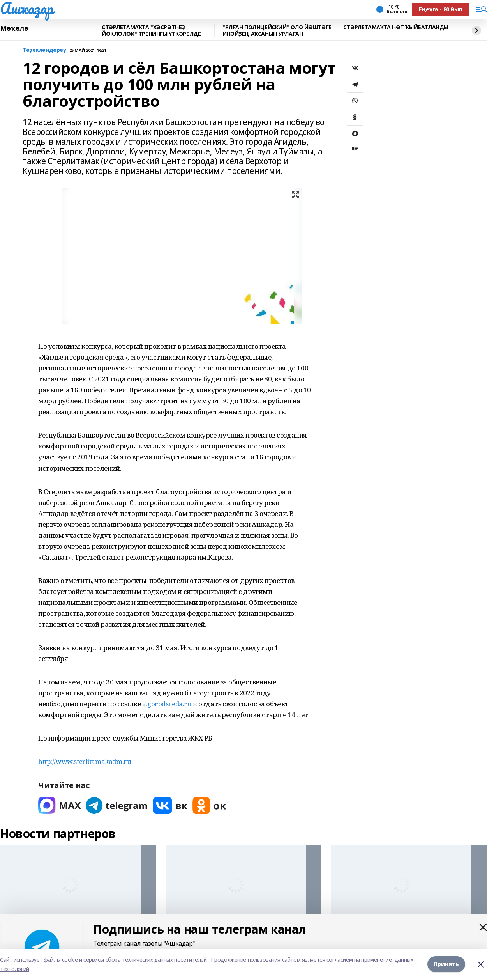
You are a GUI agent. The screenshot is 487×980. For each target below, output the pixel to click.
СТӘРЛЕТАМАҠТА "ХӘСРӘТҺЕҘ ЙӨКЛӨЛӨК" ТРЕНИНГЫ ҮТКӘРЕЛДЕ (151, 31)
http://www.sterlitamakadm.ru (85, 761)
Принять (446, 964)
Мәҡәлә (14, 28)
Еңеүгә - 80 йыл (440, 9)
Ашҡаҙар (27, 8)
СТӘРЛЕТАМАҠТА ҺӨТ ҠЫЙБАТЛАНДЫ (396, 27)
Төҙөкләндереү (44, 50)
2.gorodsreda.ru (167, 704)
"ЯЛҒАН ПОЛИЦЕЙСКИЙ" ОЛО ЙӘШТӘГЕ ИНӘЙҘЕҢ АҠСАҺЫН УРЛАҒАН (277, 31)
